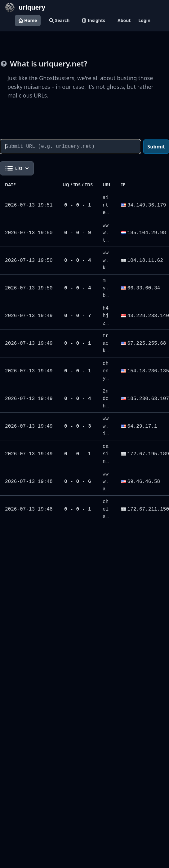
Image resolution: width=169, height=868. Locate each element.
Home (28, 20)
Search (59, 20)
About (124, 20)
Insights (93, 20)
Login (144, 20)
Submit (156, 147)
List (17, 168)
